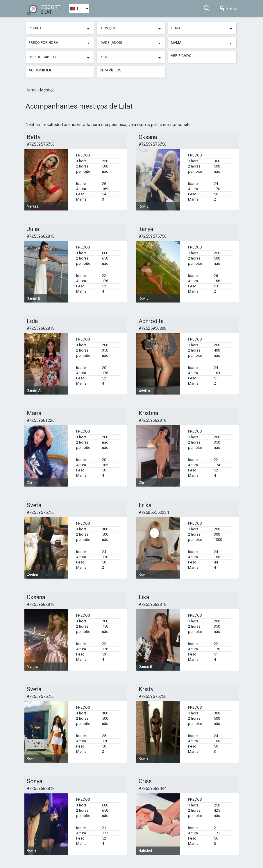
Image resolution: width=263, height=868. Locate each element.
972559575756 (41, 144)
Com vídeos (111, 70)
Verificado (181, 56)
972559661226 (41, 420)
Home (32, 90)
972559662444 (153, 788)
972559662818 (41, 236)
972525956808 (153, 328)
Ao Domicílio (41, 70)
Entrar (229, 8)
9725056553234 (154, 512)
